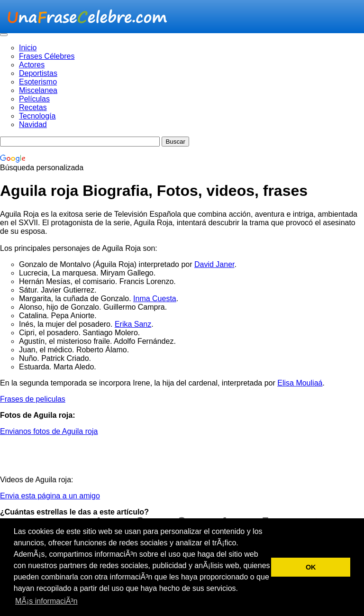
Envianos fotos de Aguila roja (49, 431)
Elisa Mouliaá (300, 383)
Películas (34, 99)
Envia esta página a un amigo (50, 496)
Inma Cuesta (155, 299)
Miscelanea (38, 90)
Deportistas (38, 73)
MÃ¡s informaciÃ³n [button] (46, 601)
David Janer (214, 264)
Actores (32, 65)
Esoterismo (38, 82)
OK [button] (311, 567)
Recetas (33, 107)
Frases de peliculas (33, 399)
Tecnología (37, 116)
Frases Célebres (47, 56)
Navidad (33, 124)
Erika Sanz (133, 324)
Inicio (28, 48)
